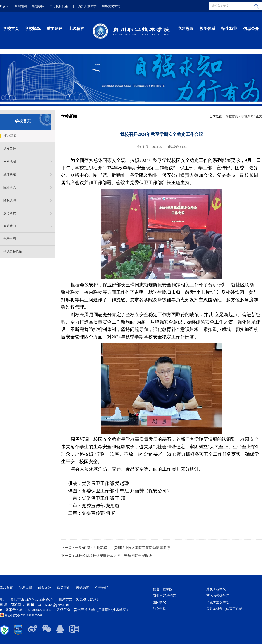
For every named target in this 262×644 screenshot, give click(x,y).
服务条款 (10, 213)
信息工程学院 (163, 589)
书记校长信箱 (59, 6)
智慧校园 (38, 6)
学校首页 (11, 29)
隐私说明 (10, 200)
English (5, 6)
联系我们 (10, 226)
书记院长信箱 (13, 252)
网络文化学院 (111, 6)
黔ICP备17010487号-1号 (36, 610)
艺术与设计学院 (218, 596)
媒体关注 (10, 174)
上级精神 (76, 29)
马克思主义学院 (218, 602)
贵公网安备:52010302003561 (21, 615)
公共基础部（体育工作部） (226, 609)
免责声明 (10, 239)
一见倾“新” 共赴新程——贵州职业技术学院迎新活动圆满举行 (122, 548)
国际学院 (159, 602)
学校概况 (33, 29)
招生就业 (229, 29)
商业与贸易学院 (164, 596)
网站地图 (21, 6)
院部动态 (10, 187)
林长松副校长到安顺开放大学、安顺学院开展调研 (114, 556)
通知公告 (10, 149)
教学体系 (207, 29)
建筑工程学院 (216, 589)
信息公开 (251, 29)
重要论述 (55, 29)
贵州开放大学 (87, 6)
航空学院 (159, 609)
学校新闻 (10, 136)
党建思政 (186, 29)
